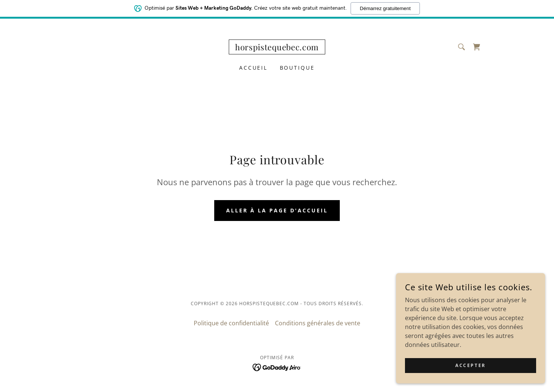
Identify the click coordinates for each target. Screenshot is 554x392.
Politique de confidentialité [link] (231, 323)
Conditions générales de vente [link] (318, 323)
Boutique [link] (297, 68)
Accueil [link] (254, 68)
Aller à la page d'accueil (277, 210)
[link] (277, 48)
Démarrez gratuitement (385, 8)
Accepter (471, 365)
